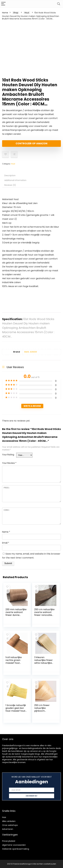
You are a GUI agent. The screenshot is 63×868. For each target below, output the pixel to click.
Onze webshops (10, 825)
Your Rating (8, 455)
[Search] (59, 4)
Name (6, 532)
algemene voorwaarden (14, 845)
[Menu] (3, 4)
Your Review (9, 463)
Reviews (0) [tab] (10, 185)
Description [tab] (10, 175)
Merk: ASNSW (31, 352)
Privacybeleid (9, 841)
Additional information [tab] (15, 180)
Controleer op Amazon (31, 143)
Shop (16, 13)
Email (6, 543)
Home (5, 13)
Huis (4, 817)
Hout (27, 13)
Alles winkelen (9, 821)
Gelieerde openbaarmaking (16, 849)
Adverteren (8, 829)
